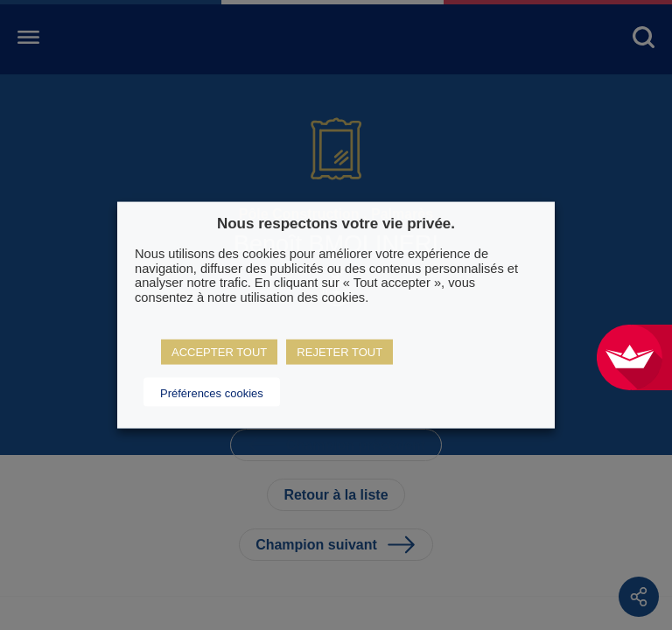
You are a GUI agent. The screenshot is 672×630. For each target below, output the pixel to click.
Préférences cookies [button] (212, 392)
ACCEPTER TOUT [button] (219, 351)
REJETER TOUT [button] (339, 351)
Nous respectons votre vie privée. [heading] (336, 224)
